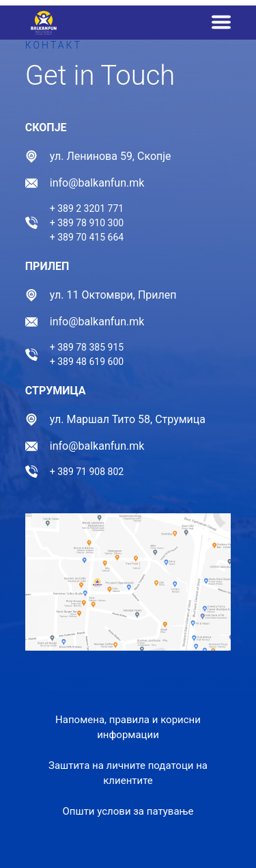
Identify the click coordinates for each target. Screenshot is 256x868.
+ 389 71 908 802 (87, 472)
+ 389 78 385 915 (87, 347)
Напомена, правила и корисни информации (128, 728)
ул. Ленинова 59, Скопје (111, 156)
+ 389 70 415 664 (87, 237)
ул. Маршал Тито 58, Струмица (128, 419)
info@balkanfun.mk (97, 183)
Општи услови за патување (128, 811)
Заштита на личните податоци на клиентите (128, 773)
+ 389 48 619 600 (87, 362)
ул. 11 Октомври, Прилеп (113, 295)
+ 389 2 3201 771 (87, 208)
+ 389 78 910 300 (87, 223)
